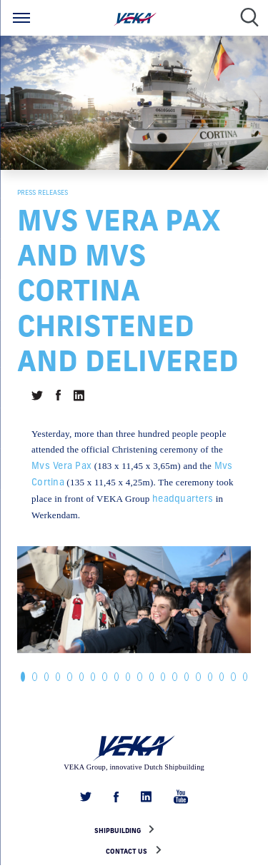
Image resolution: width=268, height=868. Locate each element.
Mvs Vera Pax (61, 465)
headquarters (183, 498)
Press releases (43, 192)
